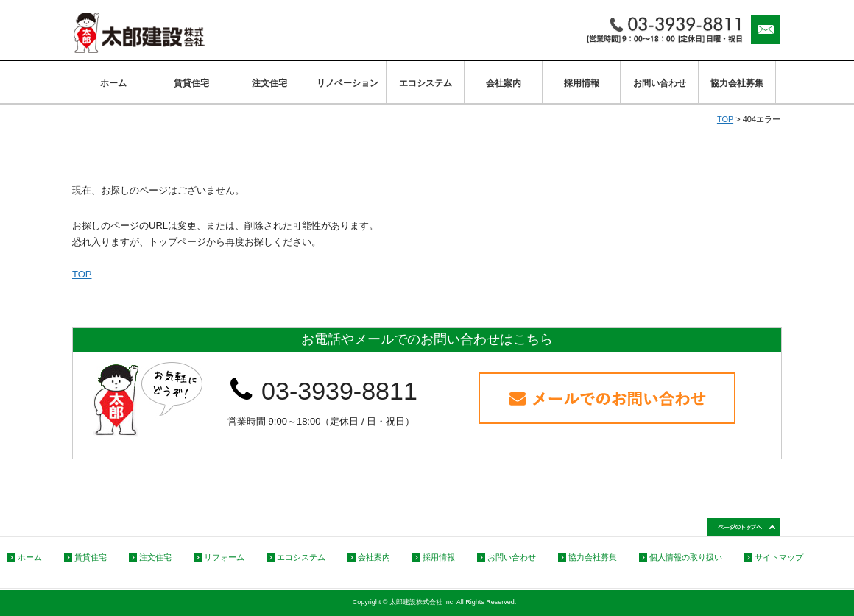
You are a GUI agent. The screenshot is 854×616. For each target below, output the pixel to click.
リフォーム (224, 557)
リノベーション (347, 83)
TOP (725, 119)
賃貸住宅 (191, 83)
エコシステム (426, 83)
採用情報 (582, 83)
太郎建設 (139, 33)
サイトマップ (779, 557)
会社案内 (504, 83)
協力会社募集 (737, 83)
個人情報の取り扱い (686, 557)
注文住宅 (269, 83)
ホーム (113, 83)
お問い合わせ (660, 83)
